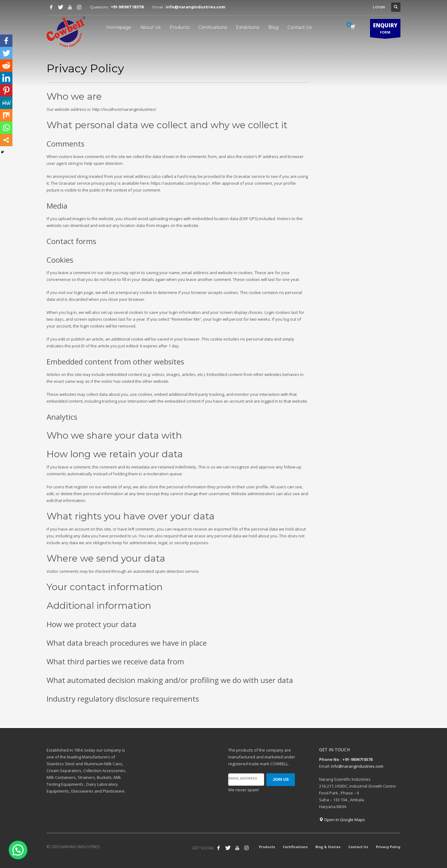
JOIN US (281, 779)
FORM (385, 29)
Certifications (295, 847)
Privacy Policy (388, 847)
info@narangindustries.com (196, 7)
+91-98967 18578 (127, 7)
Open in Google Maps (342, 820)
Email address (243, 778)
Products (267, 847)
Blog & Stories (328, 847)
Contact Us (358, 847)
